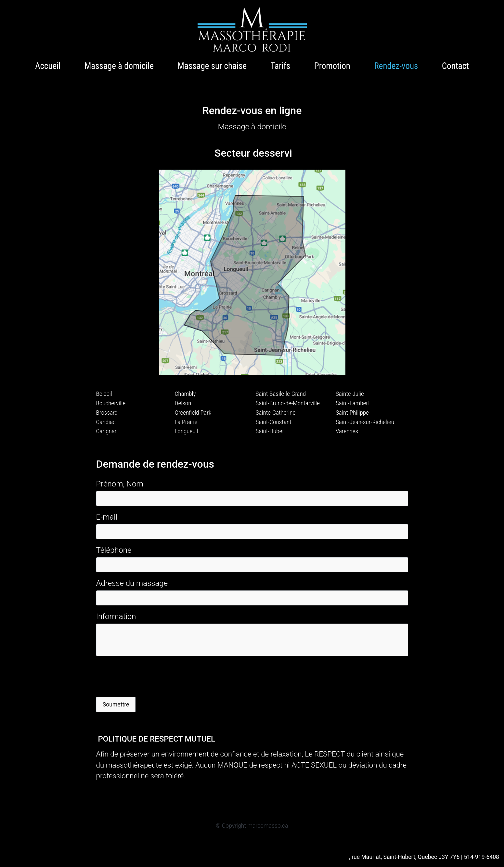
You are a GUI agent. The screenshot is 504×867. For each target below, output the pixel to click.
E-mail (107, 517)
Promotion (332, 66)
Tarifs (281, 66)
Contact (455, 66)
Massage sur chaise (212, 66)
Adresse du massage (132, 583)
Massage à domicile (119, 66)
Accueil (48, 66)
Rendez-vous (396, 66)
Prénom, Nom (120, 484)
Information (116, 616)
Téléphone (114, 550)
